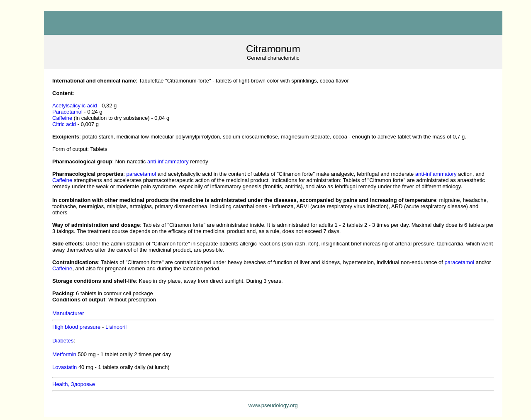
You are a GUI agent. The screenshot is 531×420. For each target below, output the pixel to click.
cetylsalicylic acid (75, 106)
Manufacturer (68, 313)
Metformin (64, 354)
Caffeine (62, 118)
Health (74, 384)
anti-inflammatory (168, 161)
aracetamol (67, 112)
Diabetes (63, 341)
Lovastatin (65, 367)
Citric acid (64, 124)
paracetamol (141, 174)
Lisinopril (116, 327)
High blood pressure (76, 327)
